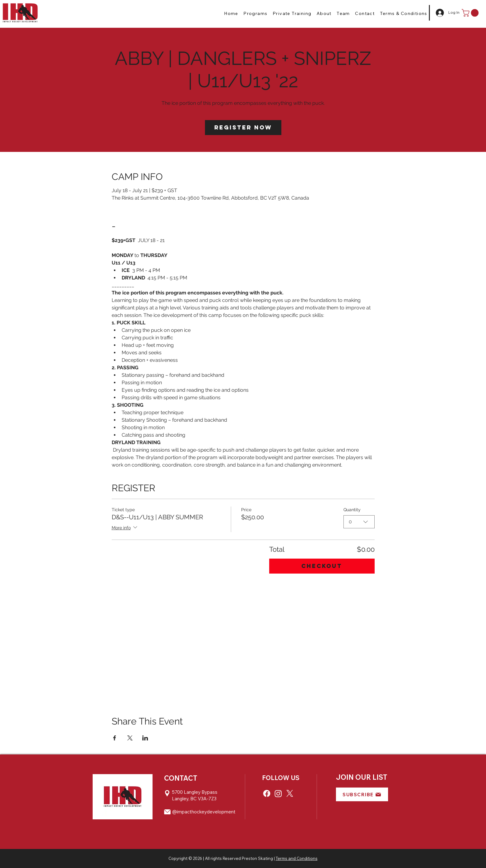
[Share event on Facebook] (115, 738)
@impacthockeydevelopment (204, 812)
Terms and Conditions (297, 858)
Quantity (352, 510)
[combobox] (359, 522)
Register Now (243, 127)
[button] (255, 13)
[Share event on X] (130, 738)
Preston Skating (257, 858)
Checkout (322, 566)
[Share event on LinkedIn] (145, 738)
